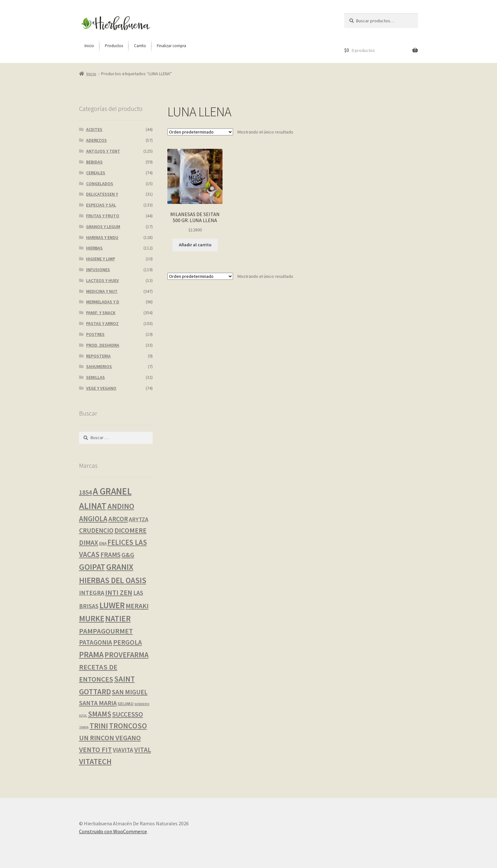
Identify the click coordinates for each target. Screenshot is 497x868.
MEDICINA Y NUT (102, 291)
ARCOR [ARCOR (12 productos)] (118, 519)
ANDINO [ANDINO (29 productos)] (121, 506)
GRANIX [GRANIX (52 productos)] (120, 567)
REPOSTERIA (98, 356)
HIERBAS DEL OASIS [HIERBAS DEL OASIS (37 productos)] (113, 580)
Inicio (91, 74)
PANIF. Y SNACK (101, 313)
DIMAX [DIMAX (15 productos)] (89, 542)
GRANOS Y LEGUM (103, 227)
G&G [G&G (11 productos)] (128, 555)
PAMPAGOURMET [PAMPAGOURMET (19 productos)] (106, 631)
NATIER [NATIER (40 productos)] (118, 618)
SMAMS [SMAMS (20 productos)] (100, 714)
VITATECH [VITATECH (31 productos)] (95, 761)
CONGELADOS (100, 184)
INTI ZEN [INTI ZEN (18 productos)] (119, 592)
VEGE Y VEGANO (101, 388)
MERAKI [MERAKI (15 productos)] (137, 606)
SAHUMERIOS (99, 366)
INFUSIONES (98, 270)
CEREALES (96, 173)
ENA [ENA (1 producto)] (103, 543)
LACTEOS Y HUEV (102, 280)
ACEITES (94, 129)
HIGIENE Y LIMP (101, 259)
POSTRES (95, 334)
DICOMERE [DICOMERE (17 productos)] (131, 530)
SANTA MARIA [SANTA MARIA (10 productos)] (98, 703)
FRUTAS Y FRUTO (103, 216)
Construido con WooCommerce (113, 831)
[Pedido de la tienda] (200, 132)
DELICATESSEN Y (102, 194)
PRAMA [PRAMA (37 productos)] (91, 655)
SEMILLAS (95, 377)
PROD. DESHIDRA (103, 345)
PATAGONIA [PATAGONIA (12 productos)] (96, 642)
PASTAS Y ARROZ (102, 323)
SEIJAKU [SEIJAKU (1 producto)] (126, 704)
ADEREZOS (96, 140)
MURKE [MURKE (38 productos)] (92, 618)
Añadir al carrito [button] (195, 245)
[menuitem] (89, 46)
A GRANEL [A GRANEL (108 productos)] (112, 491)
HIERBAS (94, 248)
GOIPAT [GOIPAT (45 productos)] (92, 567)
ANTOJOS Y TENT (103, 151)
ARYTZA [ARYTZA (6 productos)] (139, 519)
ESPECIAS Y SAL (101, 205)
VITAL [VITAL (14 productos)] (143, 750)
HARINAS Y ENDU (102, 237)
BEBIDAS (94, 162)
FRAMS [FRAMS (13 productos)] (110, 555)
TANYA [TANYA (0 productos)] (84, 727)
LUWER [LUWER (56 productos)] (112, 605)
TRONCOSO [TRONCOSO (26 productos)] (128, 726)
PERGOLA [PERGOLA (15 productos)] (128, 642)
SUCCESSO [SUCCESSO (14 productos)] (128, 714)
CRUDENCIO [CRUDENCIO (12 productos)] (96, 531)
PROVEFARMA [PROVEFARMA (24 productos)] (127, 655)
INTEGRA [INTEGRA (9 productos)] (92, 593)
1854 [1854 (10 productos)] (85, 492)
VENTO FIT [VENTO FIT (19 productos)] (95, 749)
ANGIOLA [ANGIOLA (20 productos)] (93, 519)
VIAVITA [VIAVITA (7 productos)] (123, 750)
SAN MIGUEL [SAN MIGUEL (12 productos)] (130, 692)
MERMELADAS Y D (103, 302)
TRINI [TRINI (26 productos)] (99, 726)
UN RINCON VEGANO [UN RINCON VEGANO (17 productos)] (110, 738)
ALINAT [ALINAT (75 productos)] (93, 506)
